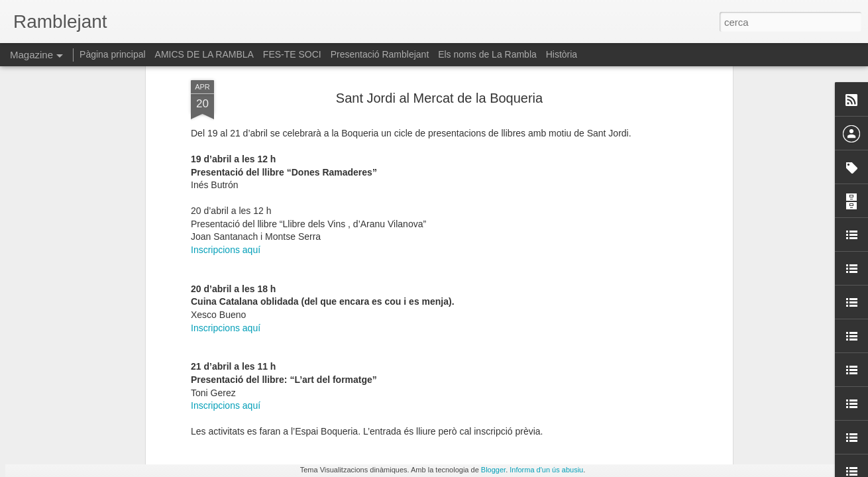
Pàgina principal (113, 54)
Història (562, 54)
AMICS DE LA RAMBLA (204, 54)
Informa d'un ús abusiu (546, 470)
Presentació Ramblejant (380, 54)
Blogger (493, 470)
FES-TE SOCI (292, 54)
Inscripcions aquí (226, 129)
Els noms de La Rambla (487, 54)
